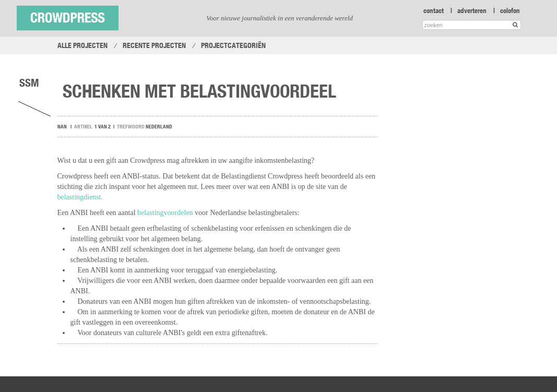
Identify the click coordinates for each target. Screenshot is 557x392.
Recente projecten (154, 45)
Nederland (159, 127)
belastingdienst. (80, 197)
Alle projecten (82, 45)
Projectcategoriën (233, 45)
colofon (510, 10)
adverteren (472, 10)
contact (434, 10)
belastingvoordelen (165, 213)
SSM (29, 82)
